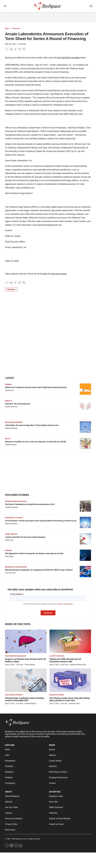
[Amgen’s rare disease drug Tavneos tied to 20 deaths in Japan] (26, 641)
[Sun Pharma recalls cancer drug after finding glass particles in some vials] (70, 680)
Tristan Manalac (30, 665)
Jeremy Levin (9, 390)
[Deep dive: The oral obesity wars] (85, 405)
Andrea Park (9, 540)
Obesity (9, 401)
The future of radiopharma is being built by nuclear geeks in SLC (30, 504)
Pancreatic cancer (14, 518)
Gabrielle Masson (11, 445)
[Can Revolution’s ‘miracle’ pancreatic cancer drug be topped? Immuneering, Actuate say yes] (85, 522)
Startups (11, 289)
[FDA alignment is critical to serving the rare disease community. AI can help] (85, 555)
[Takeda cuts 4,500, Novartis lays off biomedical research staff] (70, 641)
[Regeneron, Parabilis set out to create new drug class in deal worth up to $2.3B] (85, 443)
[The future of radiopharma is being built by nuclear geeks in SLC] (85, 506)
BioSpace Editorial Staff (78, 665)
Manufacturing (57, 695)
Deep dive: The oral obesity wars (18, 404)
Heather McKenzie (11, 407)
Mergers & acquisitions (16, 567)
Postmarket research (15, 656)
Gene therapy (11, 534)
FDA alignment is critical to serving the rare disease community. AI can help (34, 553)
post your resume (59, 274)
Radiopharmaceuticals (16, 501)
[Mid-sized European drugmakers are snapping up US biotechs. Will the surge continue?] (85, 572)
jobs (45, 274)
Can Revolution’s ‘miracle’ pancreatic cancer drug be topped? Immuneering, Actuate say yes (41, 521)
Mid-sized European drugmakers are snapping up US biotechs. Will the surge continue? (39, 570)
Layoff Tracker (57, 656)
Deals (8, 439)
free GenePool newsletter (69, 58)
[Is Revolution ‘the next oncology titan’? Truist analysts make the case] (85, 427)
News (7, 28)
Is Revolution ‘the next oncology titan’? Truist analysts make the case (32, 425)
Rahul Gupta (9, 556)
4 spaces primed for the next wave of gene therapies (25, 537)
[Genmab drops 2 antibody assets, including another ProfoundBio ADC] (26, 680)
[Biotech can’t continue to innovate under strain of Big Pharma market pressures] (85, 389)
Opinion (8, 384)
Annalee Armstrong (11, 507)
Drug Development (14, 422)
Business (16, 28)
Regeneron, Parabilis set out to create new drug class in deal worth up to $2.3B (35, 442)
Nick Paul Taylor (10, 573)
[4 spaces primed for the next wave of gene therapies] (85, 539)
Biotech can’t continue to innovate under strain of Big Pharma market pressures (36, 387)
